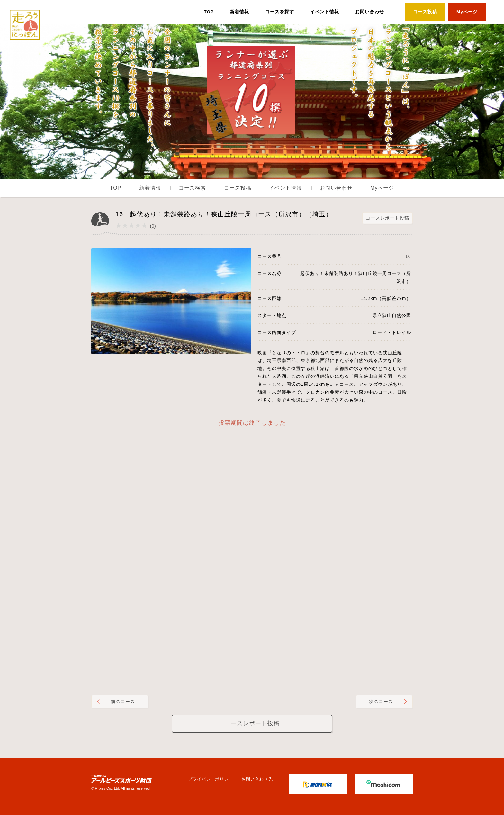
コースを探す (280, 12)
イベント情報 (325, 12)
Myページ (467, 12)
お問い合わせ (370, 12)
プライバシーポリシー (211, 779)
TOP (209, 12)
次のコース (381, 702)
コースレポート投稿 (387, 218)
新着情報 (239, 12)
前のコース (123, 702)
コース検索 (192, 188)
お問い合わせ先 (257, 779)
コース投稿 (425, 12)
